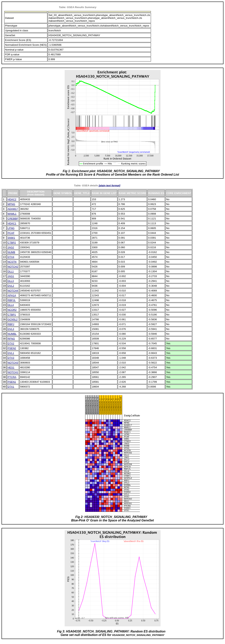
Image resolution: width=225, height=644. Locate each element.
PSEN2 (12, 348)
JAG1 (11, 276)
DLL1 (11, 271)
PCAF (11, 233)
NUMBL (12, 334)
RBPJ (11, 324)
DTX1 (11, 387)
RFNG (11, 339)
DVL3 (11, 329)
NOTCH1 (13, 372)
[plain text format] (109, 185)
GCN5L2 (13, 319)
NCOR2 (12, 310)
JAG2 (11, 247)
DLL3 (11, 281)
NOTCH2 (13, 267)
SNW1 (11, 238)
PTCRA (12, 377)
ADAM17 (13, 209)
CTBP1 (12, 315)
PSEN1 (12, 382)
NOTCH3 (13, 363)
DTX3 (11, 358)
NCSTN (12, 262)
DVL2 (11, 286)
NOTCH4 (13, 291)
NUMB (11, 252)
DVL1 (11, 353)
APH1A (12, 295)
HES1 (11, 367)
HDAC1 (12, 223)
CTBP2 (12, 243)
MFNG (11, 204)
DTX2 (11, 343)
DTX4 (11, 257)
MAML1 (12, 214)
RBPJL (12, 300)
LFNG (11, 228)
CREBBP (13, 219)
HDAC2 (12, 199)
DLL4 (11, 305)
